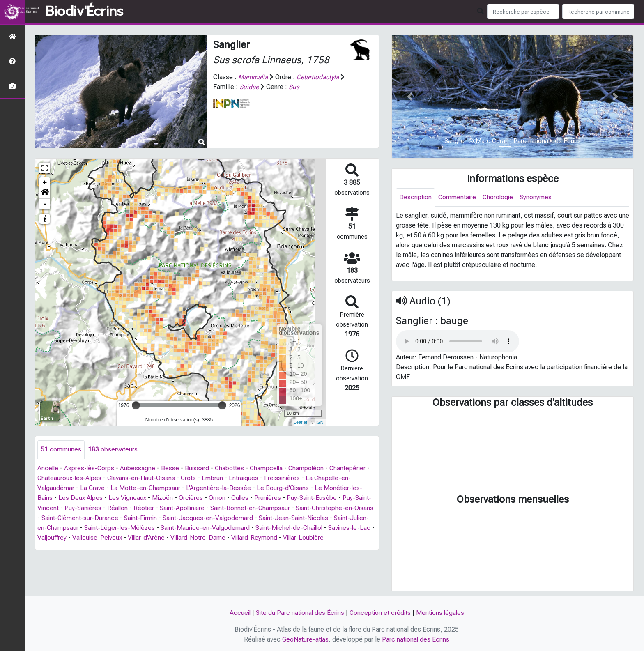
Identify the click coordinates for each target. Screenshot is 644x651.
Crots (191, 478)
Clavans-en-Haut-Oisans (143, 478)
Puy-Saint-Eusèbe (317, 498)
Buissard (199, 468)
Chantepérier (352, 468)
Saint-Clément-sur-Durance (111, 517)
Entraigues (247, 478)
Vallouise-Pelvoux (149, 537)
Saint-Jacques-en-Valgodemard (242, 517)
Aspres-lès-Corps (90, 468)
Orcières (194, 498)
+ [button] (45, 183)
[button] (45, 193)
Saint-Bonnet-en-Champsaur (273, 507)
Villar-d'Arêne (199, 537)
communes (61, 450)
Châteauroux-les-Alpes (70, 478)
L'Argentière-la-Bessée (220, 488)
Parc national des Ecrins (416, 639)
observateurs (113, 450)
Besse (172, 468)
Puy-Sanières (101, 507)
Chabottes (232, 468)
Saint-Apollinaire (203, 507)
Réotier (163, 507)
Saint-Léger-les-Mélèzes (158, 527)
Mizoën (165, 498)
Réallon (136, 507)
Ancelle (48, 468)
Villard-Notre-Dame (252, 537)
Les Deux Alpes (81, 498)
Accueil (238, 613)
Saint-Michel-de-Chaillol (331, 527)
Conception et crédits (381, 613)
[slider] (136, 405)
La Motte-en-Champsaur (146, 488)
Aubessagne (139, 468)
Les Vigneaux (129, 498)
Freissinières (286, 478)
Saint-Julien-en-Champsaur (76, 527)
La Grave (93, 488)
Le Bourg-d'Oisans (285, 488)
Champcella (269, 468)
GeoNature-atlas (305, 639)
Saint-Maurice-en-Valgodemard (245, 527)
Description (416, 197)
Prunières (272, 498)
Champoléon (310, 468)
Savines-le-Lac (59, 537)
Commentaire (458, 197)
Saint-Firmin (173, 517)
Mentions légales (442, 613)
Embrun (216, 478)
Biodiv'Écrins (84, 12)
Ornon (220, 498)
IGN (320, 422)
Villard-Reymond (310, 537)
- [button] (45, 204)
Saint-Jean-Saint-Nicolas (330, 517)
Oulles (244, 498)
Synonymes (539, 197)
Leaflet (300, 422)
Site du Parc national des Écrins (299, 613)
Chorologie (500, 197)
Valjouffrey (102, 537)
